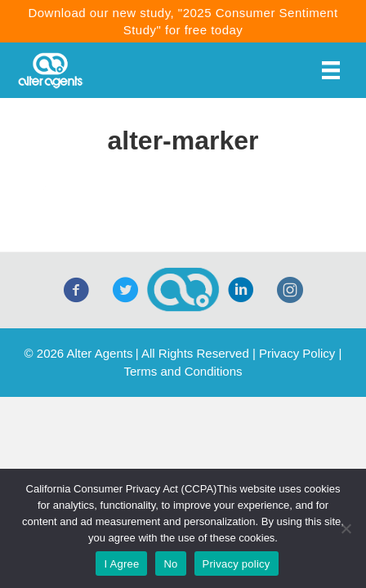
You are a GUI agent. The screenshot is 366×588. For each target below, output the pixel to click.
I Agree (121, 564)
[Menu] (331, 70)
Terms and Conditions (183, 371)
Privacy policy (237, 564)
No (170, 564)
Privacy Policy (297, 353)
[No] (346, 528)
